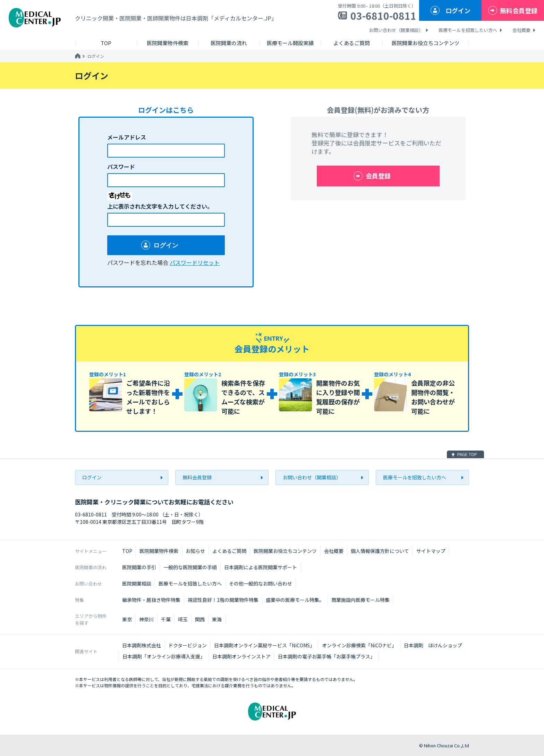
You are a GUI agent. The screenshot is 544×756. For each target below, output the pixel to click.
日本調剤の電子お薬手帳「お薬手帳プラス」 (326, 656)
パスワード (121, 167)
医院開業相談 (137, 583)
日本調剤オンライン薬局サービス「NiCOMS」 (264, 645)
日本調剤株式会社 (142, 645)
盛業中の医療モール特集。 (295, 600)
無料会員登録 (519, 10)
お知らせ (195, 551)
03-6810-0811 (383, 16)
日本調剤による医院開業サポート (261, 567)
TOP (127, 551)
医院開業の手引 (139, 567)
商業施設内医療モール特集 (360, 600)
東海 (217, 619)
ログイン (458, 10)
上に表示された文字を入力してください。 (160, 206)
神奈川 (146, 619)
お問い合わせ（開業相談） (396, 30)
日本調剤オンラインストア (241, 656)
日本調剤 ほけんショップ (433, 645)
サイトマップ (431, 551)
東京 (127, 619)
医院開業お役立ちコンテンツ (285, 551)
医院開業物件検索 (159, 551)
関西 (200, 619)
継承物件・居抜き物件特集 (151, 600)
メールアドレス (127, 137)
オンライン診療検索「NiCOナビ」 (359, 645)
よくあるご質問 (229, 551)
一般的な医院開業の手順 (190, 567)
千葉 (166, 619)
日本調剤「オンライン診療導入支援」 (164, 656)
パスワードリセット (195, 262)
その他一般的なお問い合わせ (261, 583)
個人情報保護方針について (380, 551)
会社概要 (521, 30)
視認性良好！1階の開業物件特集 (223, 600)
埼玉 (183, 619)
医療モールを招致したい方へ (468, 30)
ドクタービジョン (188, 645)
